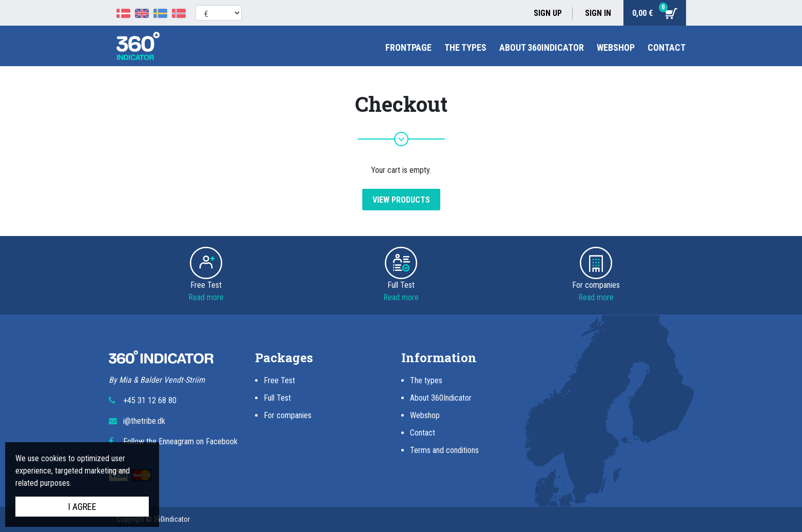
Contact (667, 47)
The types (465, 47)
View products (401, 200)
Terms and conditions (444, 450)
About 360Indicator (542, 47)
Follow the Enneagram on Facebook (180, 441)
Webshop (616, 47)
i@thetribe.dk (144, 421)
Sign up (548, 13)
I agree (82, 507)
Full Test (277, 398)
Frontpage (408, 47)
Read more (206, 297)
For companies (288, 415)
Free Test (279, 380)
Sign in (598, 13)
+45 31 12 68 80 (150, 400)
